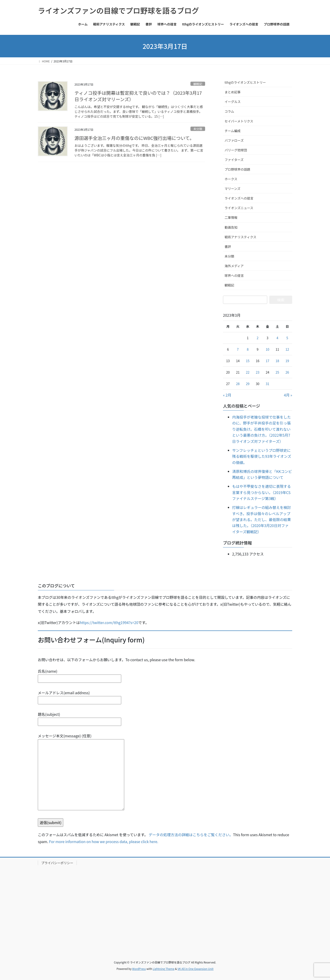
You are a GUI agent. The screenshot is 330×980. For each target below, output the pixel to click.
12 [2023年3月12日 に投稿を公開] (287, 349)
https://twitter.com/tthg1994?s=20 (109, 622)
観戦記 (198, 84)
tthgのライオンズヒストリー (245, 82)
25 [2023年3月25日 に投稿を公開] (278, 372)
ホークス (231, 179)
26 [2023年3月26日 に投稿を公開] (287, 372)
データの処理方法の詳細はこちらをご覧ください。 (191, 835)
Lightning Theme (164, 969)
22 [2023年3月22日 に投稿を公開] (248, 372)
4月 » (288, 395)
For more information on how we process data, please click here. (104, 841)
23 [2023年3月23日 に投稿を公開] (258, 372)
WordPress (139, 969)
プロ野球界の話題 (237, 169)
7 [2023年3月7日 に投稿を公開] (238, 349)
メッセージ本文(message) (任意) (81, 772)
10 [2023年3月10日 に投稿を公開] (267, 349)
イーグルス (233, 102)
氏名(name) (80, 675)
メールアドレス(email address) (80, 696)
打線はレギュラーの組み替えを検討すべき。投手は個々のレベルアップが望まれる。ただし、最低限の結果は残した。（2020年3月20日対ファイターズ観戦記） (261, 519)
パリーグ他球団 (236, 150)
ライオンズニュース (239, 208)
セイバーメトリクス (239, 121)
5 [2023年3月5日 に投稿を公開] (287, 338)
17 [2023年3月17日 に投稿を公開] (267, 361)
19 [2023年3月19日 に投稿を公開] (287, 361)
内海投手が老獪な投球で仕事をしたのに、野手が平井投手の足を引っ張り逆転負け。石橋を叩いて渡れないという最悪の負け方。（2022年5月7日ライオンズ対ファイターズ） (261, 429)
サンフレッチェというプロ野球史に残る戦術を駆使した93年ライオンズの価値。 (262, 456)
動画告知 (231, 227)
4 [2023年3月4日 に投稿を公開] (277, 338)
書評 (228, 247)
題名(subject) (80, 718)
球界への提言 (234, 275)
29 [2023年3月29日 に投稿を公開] (248, 384)
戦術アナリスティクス (240, 237)
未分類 (198, 129)
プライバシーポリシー (57, 863)
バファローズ (234, 140)
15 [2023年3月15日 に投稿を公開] (248, 361)
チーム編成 (233, 131)
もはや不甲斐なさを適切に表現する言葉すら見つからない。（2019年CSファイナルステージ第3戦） (261, 492)
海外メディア (234, 266)
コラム (229, 111)
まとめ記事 (233, 92)
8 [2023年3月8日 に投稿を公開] (248, 349)
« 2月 (227, 395)
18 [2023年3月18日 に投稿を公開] (278, 361)
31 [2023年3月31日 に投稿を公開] (267, 384)
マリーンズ (232, 189)
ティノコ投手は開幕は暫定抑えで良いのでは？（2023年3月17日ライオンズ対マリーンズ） (138, 96)
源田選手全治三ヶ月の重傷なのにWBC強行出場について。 (134, 138)
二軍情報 (231, 217)
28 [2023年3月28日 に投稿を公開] (238, 384)
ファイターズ (234, 160)
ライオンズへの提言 (239, 198)
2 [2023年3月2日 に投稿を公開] (258, 338)
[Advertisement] (165, 907)
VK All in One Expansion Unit (196, 969)
